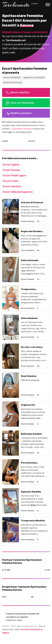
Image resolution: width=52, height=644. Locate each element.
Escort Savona (11, 170)
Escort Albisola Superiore (18, 192)
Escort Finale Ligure (14, 175)
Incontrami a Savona (22, 129)
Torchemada (16, 5)
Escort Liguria (11, 165)
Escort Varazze (12, 186)
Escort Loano (11, 181)
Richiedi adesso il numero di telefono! (25, 32)
